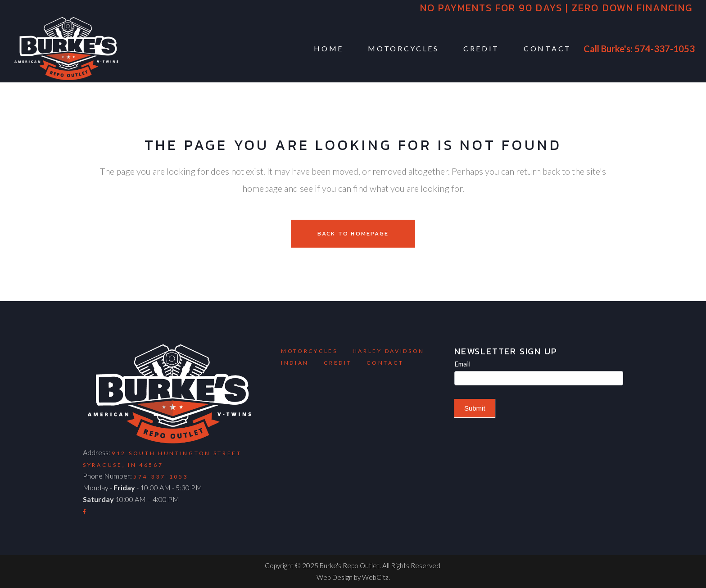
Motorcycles (309, 351)
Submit (475, 408)
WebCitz (375, 577)
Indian (295, 363)
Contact (385, 363)
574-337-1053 (161, 477)
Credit (338, 363)
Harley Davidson (389, 351)
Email (462, 364)
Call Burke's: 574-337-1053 (639, 49)
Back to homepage (353, 233)
